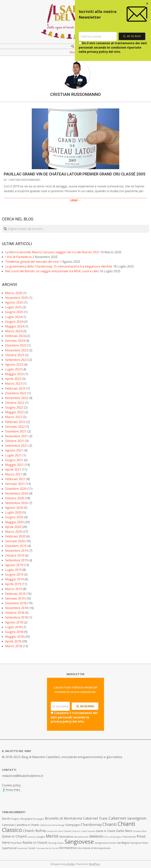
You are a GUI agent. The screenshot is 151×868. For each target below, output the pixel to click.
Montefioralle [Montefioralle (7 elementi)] (81, 837)
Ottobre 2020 (15, 498)
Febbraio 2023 (15, 388)
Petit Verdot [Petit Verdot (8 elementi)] (129, 837)
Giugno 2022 (14, 407)
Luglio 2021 (13, 455)
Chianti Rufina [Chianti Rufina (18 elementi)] (34, 831)
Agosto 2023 (14, 365)
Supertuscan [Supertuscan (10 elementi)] (10, 848)
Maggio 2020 (14, 522)
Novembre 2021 (17, 436)
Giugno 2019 (14, 574)
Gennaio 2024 (15, 341)
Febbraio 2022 (15, 422)
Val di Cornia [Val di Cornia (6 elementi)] (52, 848)
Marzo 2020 (14, 532)
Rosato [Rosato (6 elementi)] (60, 843)
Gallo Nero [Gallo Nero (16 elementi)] (124, 831)
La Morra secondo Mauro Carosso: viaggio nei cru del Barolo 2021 (52, 252)
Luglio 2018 (13, 627)
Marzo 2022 (14, 417)
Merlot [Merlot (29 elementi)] (52, 836)
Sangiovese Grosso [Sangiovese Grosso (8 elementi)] (105, 843)
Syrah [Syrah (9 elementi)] (32, 848)
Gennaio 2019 (15, 598)
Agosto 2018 (14, 622)
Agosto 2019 (14, 565)
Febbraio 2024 (15, 336)
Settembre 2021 (16, 446)
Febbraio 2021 (15, 479)
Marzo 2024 (14, 331)
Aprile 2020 (13, 527)
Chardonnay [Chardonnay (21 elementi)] (91, 825)
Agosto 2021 (14, 450)
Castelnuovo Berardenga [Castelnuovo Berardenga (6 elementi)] (52, 825)
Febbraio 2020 (15, 536)
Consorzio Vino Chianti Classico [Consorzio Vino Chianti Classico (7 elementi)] (63, 831)
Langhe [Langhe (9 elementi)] (41, 837)
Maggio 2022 (14, 412)
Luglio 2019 (13, 570)
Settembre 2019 (16, 560)
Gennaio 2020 (15, 541)
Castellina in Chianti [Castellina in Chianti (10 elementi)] (27, 825)
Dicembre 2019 (16, 546)
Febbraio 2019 (15, 594)
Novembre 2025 (17, 298)
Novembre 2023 (17, 350)
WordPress (94, 864)
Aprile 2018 (13, 641)
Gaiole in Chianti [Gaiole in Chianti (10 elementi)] (106, 831)
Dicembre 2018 (16, 603)
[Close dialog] (147, 4)
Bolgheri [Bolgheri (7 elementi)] (16, 819)
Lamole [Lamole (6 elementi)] (32, 837)
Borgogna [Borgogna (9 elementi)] (27, 819)
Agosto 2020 (14, 508)
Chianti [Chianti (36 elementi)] (110, 824)
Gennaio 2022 (15, 427)
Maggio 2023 (14, 374)
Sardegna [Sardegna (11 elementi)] (123, 843)
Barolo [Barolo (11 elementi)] (6, 819)
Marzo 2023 (14, 383)
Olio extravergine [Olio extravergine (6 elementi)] (113, 837)
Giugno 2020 (14, 517)
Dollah (71, 864)
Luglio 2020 (13, 512)
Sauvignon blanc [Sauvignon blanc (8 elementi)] (139, 843)
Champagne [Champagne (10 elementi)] (72, 825)
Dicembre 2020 (16, 489)
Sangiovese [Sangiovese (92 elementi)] (79, 842)
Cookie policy (11, 785)
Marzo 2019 (14, 589)
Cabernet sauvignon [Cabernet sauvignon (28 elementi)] (128, 818)
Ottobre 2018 (15, 613)
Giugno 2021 (14, 460)
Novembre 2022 (17, 398)
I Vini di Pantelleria (18, 257)
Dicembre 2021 (16, 431)
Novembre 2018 (17, 608)
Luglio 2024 (13, 317)
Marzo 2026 (14, 293)
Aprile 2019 (13, 584)
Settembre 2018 (16, 617)
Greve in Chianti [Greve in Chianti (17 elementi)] (15, 836)
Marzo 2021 (14, 474)
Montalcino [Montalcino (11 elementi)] (66, 837)
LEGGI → (76, 200)
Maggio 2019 (14, 579)
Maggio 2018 (14, 637)
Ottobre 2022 (15, 403)
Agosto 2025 (14, 302)
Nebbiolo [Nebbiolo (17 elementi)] (96, 836)
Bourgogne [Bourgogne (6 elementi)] (39, 819)
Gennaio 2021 (15, 484)
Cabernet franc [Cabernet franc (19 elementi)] (95, 818)
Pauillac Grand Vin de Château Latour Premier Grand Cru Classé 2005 (75, 174)
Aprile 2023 (13, 379)
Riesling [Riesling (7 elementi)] (52, 843)
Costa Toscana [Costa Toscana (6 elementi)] (88, 831)
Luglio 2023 (13, 369)
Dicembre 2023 (16, 345)
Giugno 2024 (14, 322)
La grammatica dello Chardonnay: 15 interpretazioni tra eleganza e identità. (59, 266)
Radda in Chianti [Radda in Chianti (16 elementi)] (35, 842)
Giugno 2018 (14, 632)
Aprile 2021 (13, 470)
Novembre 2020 (17, 493)
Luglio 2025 (13, 307)
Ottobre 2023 (15, 355)
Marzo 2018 (14, 646)
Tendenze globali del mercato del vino (32, 262)
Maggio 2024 (14, 326)
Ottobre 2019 (15, 556)
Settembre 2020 (16, 503)
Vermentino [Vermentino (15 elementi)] (68, 848)
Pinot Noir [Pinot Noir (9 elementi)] (16, 843)
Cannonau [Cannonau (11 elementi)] (8, 825)
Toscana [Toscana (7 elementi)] (41, 848)
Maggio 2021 (14, 465)
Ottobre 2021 (15, 441)
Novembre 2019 (17, 551)
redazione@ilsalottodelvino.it (23, 776)
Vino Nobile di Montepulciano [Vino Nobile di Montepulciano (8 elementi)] (94, 848)
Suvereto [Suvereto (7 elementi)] (23, 848)
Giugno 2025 (14, 312)
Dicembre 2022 (16, 393)
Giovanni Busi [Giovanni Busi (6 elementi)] (140, 831)
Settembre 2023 (16, 360)
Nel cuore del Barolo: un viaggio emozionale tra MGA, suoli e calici (52, 271)
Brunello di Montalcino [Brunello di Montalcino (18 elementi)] (64, 818)
